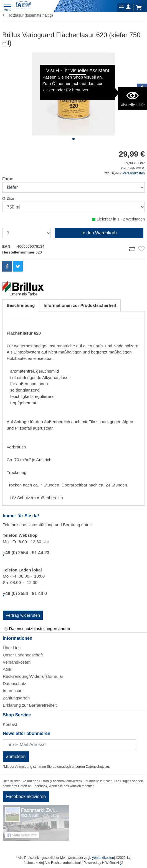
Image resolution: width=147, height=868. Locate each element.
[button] (73, 139)
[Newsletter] (69, 745)
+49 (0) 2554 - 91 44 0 (25, 594)
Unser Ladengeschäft (23, 655)
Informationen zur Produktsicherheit (80, 305)
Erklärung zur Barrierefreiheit (30, 705)
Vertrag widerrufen (23, 615)
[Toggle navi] (7, 6)
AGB (7, 669)
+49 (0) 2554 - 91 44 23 (26, 553)
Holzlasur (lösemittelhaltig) (28, 15)
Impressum (13, 691)
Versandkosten (134, 173)
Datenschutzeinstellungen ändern (38, 629)
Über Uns (12, 648)
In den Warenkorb (99, 233)
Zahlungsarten (16, 698)
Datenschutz (14, 683)
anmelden (16, 757)
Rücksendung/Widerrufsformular (33, 676)
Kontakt (10, 724)
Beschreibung (21, 305)
